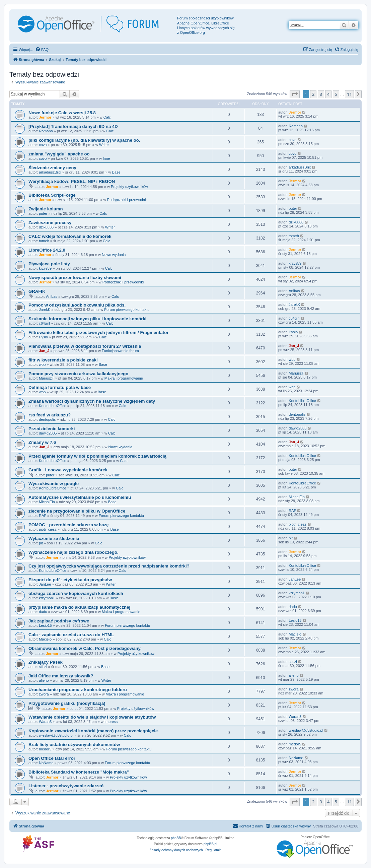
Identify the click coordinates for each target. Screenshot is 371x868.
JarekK (45, 310)
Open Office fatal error (52, 758)
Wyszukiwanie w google (54, 484)
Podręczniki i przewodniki (128, 200)
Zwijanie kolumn (46, 209)
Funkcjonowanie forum (120, 351)
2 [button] (313, 94)
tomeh (44, 241)
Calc (107, 117)
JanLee (45, 584)
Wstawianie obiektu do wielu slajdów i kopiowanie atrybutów (92, 717)
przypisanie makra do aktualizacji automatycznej (79, 607)
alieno (44, 680)
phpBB (176, 838)
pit (41, 543)
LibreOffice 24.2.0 (47, 250)
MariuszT (46, 378)
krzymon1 (47, 598)
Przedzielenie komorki (52, 429)
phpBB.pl (210, 844)
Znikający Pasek (46, 662)
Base (116, 172)
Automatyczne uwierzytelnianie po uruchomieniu (80, 497)
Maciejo (45, 639)
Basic (114, 598)
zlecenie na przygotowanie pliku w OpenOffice (77, 511)
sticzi (43, 667)
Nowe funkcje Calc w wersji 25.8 (62, 113)
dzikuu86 (46, 227)
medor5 (45, 749)
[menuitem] (42, 50)
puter (43, 213)
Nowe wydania (114, 255)
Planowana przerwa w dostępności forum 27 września (85, 346)
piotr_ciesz (48, 529)
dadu (43, 612)
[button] (295, 94)
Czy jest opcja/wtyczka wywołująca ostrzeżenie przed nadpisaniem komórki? (109, 566)
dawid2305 (48, 433)
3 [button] (321, 94)
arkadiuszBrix (50, 172)
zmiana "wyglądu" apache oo (59, 154)
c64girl (44, 323)
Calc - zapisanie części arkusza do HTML (71, 635)
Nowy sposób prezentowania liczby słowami (75, 278)
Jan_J (44, 351)
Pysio (43, 337)
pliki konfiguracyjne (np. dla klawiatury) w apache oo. (84, 140)
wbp (42, 364)
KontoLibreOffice (53, 406)
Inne (106, 158)
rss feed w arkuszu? (50, 415)
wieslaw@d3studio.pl (56, 735)
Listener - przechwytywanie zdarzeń (66, 786)
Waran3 (45, 722)
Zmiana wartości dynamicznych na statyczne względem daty (92, 401)
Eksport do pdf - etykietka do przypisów (70, 580)
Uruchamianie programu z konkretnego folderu (78, 690)
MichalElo (47, 502)
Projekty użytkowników (129, 187)
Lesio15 (45, 625)
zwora (44, 694)
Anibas (52, 296)
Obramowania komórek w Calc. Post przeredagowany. (85, 648)
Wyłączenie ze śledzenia (54, 539)
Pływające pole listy (49, 264)
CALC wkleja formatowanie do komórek (70, 236)
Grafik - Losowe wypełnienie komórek (68, 470)
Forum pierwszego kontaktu (127, 310)
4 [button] (328, 94)
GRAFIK (37, 291)
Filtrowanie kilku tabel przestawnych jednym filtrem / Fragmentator (98, 332)
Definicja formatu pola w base (60, 387)
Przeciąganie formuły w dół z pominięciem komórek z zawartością (97, 456)
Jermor (45, 117)
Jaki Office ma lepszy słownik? (61, 676)
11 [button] (349, 94)
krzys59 (45, 268)
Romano (46, 131)
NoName (46, 763)
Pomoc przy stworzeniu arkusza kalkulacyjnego (78, 374)
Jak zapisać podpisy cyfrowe (59, 621)
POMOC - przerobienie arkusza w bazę (69, 525)
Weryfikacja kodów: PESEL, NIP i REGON (72, 181)
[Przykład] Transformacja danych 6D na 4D (73, 126)
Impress (111, 722)
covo (43, 145)
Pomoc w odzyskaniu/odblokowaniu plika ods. (77, 305)
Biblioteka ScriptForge (52, 195)
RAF (43, 516)
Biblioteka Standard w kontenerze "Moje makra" (79, 772)
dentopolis (47, 419)
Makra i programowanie (124, 378)
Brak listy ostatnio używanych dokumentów (74, 745)
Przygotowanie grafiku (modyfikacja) (67, 703)
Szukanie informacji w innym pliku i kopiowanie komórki (87, 319)
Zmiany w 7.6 (42, 442)
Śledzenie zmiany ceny (52, 168)
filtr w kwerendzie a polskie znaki (63, 360)
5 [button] (336, 94)
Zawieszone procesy (50, 223)
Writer (104, 145)
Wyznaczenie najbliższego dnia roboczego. (73, 552)
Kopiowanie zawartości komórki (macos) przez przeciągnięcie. (94, 731)
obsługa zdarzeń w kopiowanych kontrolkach (76, 593)
